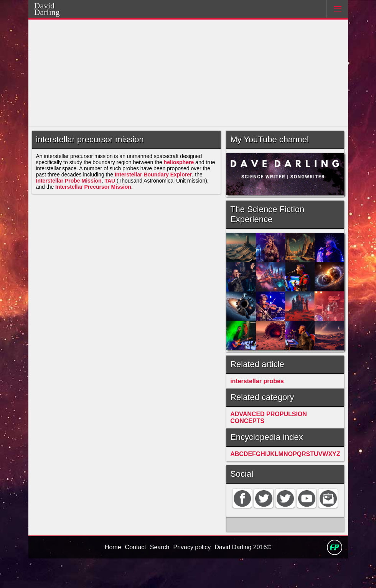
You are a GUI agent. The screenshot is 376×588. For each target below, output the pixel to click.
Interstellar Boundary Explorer (159, 180)
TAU (114, 187)
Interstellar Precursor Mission (96, 195)
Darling (57, 11)
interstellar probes (267, 378)
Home (110, 576)
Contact (134, 576)
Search (159, 576)
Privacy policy (191, 576)
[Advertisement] (188, 73)
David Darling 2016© (244, 576)
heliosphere (186, 166)
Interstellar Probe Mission (71, 187)
